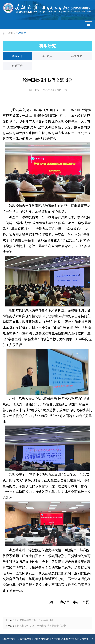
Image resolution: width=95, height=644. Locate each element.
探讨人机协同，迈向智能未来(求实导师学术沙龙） (42, 626)
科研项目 (47, 56)
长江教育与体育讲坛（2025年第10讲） (35, 620)
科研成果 (77, 56)
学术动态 (17, 56)
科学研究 (21, 33)
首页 (10, 33)
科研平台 (17, 66)
